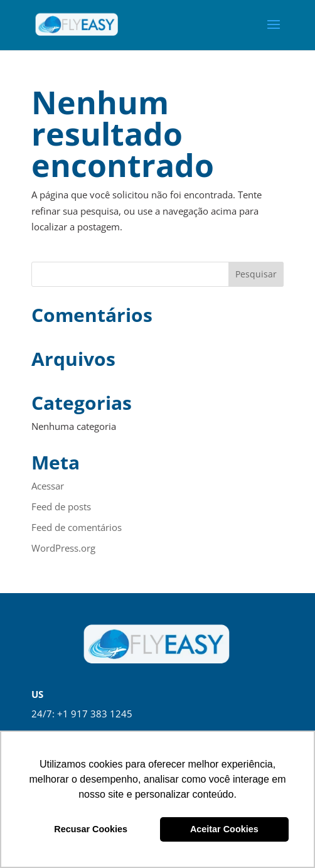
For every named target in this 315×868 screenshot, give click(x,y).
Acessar (48, 486)
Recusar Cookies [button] (91, 829)
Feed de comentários (77, 527)
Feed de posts (61, 506)
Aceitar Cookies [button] (224, 829)
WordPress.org (63, 548)
